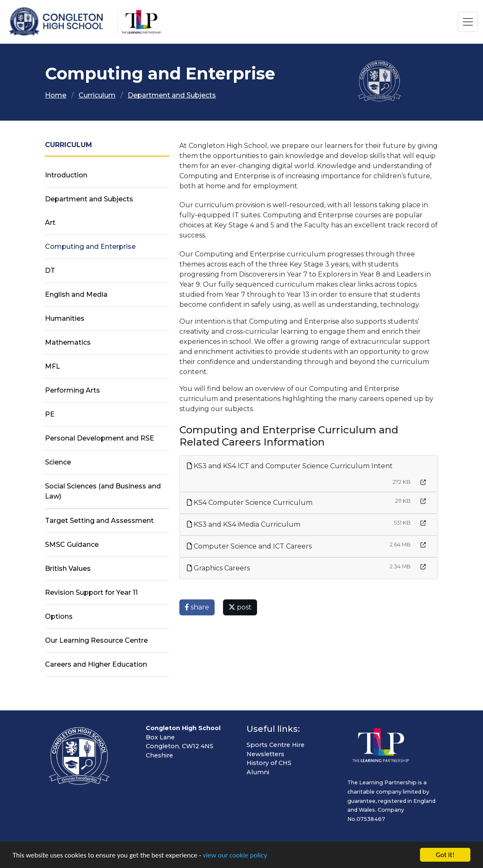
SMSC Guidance (72, 545)
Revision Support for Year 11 (91, 592)
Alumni (258, 772)
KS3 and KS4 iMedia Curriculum (244, 524)
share (197, 607)
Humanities (65, 318)
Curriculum (97, 95)
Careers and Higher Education (96, 664)
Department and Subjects (172, 95)
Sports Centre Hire (276, 745)
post (240, 607)
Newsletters (265, 754)
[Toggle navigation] (468, 22)
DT (50, 270)
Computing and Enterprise (90, 247)
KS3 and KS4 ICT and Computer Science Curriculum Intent (290, 466)
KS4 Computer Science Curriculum (250, 503)
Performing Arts (72, 390)
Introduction (66, 175)
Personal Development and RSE (100, 438)
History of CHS (269, 763)
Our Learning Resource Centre (96, 640)
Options (59, 616)
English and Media (76, 294)
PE (50, 414)
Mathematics (68, 342)
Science (58, 462)
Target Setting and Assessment (99, 521)
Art (50, 223)
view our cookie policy (235, 856)
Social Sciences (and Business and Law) (103, 491)
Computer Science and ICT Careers (249, 546)
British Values (68, 569)
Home (56, 95)
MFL (52, 366)
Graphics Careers (218, 568)
